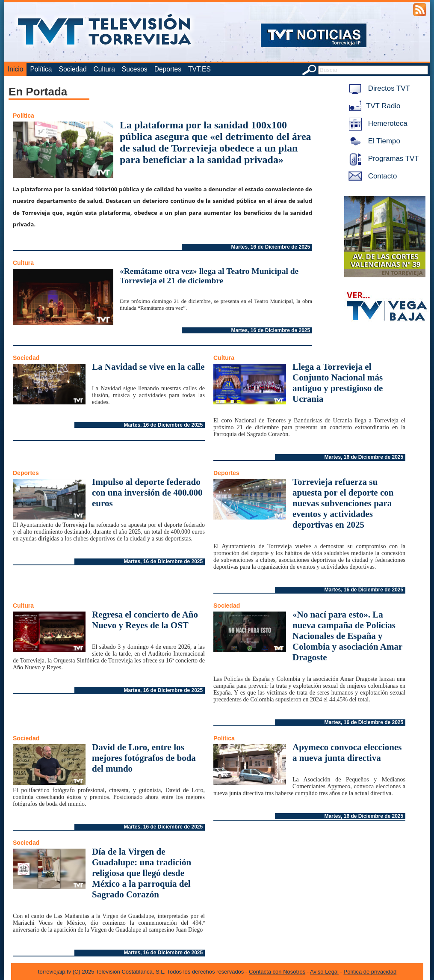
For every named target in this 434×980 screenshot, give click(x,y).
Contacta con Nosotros (277, 972)
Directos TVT (378, 88)
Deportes (168, 69)
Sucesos (135, 69)
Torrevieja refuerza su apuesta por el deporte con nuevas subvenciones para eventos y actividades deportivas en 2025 (343, 503)
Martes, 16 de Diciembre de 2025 (270, 247)
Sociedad (73, 69)
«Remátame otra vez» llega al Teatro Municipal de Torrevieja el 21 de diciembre (209, 276)
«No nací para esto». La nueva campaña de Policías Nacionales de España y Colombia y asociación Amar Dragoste (347, 636)
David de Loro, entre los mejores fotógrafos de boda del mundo (144, 758)
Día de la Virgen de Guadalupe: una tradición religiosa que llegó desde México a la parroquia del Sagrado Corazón (142, 873)
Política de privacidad (370, 972)
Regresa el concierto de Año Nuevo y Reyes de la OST (145, 620)
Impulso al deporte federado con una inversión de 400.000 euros (147, 493)
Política (41, 69)
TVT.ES (199, 69)
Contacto (371, 176)
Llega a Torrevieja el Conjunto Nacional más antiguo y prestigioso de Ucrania (338, 383)
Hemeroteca (376, 123)
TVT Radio (373, 106)
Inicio (15, 69)
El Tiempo (373, 141)
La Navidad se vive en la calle (148, 367)
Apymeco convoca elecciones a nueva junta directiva (347, 753)
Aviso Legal (324, 972)
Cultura (104, 69)
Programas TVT (382, 159)
